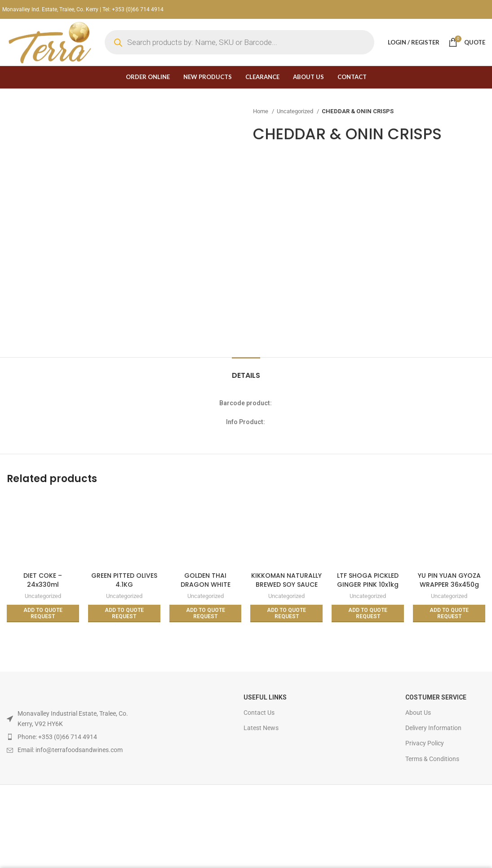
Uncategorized (296, 111)
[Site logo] (49, 42)
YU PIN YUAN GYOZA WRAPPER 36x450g (449, 580)
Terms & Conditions (432, 759)
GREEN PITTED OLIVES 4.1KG (124, 580)
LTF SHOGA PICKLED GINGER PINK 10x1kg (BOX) (368, 584)
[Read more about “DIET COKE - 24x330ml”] (43, 613)
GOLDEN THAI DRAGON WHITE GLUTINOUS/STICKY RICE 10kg (206, 589)
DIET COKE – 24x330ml (43, 580)
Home (261, 111)
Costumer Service (436, 697)
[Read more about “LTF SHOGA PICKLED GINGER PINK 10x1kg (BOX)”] (368, 613)
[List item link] (69, 737)
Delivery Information (433, 728)
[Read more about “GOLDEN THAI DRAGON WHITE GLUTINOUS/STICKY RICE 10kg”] (206, 613)
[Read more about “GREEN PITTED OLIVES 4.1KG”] (124, 613)
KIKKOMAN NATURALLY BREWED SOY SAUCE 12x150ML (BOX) (286, 584)
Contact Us (259, 713)
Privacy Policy (425, 743)
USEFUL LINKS (265, 697)
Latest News (261, 728)
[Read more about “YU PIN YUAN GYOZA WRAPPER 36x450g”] (449, 613)
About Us (418, 713)
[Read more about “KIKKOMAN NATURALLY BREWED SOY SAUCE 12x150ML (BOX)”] (286, 613)
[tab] (246, 371)
